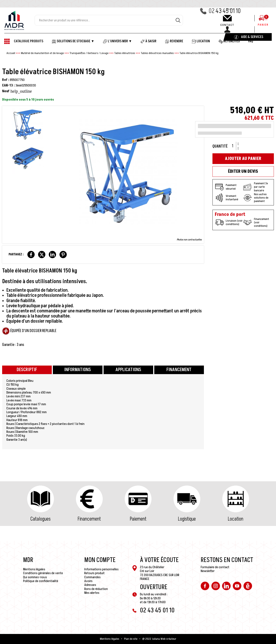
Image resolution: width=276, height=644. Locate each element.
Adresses (90, 585)
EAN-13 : (8, 85)
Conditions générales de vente (43, 573)
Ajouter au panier (243, 159)
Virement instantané (227, 198)
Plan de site (131, 639)
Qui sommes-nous (35, 577)
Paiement (138, 519)
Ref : (6, 80)
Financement (89, 519)
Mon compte (100, 560)
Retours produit (94, 573)
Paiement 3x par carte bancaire (256, 187)
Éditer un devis (243, 171)
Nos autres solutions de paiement (256, 198)
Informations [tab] (78, 370)
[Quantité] (234, 146)
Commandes (92, 577)
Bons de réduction (96, 589)
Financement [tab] (179, 370)
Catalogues (40, 519)
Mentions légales (34, 569)
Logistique (187, 519)
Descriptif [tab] (27, 370)
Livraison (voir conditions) (229, 222)
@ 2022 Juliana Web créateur (159, 639)
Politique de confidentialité (41, 581)
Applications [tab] (128, 370)
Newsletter (208, 571)
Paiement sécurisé (226, 187)
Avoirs (88, 581)
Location (236, 519)
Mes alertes (92, 593)
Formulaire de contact (215, 567)
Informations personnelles (101, 569)
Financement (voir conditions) (256, 222)
